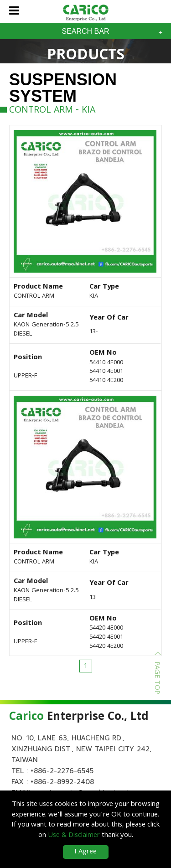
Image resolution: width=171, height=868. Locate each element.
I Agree (85, 852)
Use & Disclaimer (74, 836)
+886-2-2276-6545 (62, 771)
